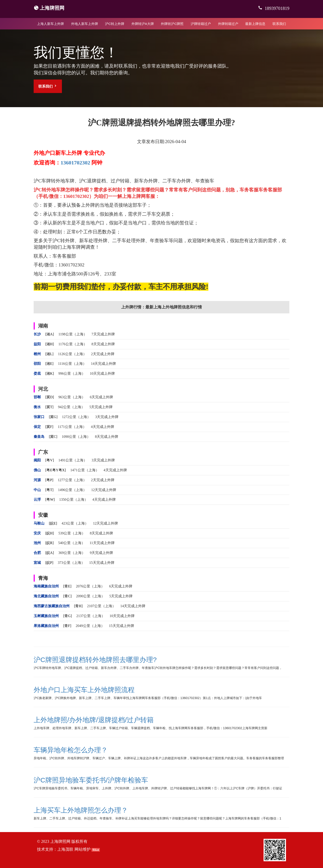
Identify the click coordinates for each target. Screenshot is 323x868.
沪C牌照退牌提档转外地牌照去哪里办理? (95, 660)
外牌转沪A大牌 (143, 24)
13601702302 (75, 163)
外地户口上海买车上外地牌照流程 (84, 690)
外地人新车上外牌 (85, 24)
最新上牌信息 (255, 24)
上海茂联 (65, 849)
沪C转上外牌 (115, 24)
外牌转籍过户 (228, 24)
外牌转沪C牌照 (172, 24)
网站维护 (83, 849)
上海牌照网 (52, 8)
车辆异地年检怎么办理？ (71, 750)
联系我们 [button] (48, 86)
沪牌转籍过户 (201, 24)
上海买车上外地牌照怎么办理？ (81, 810)
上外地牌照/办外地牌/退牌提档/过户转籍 (94, 720)
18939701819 (276, 8)
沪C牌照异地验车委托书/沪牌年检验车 (91, 780)
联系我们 (279, 24)
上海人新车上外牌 (50, 24)
